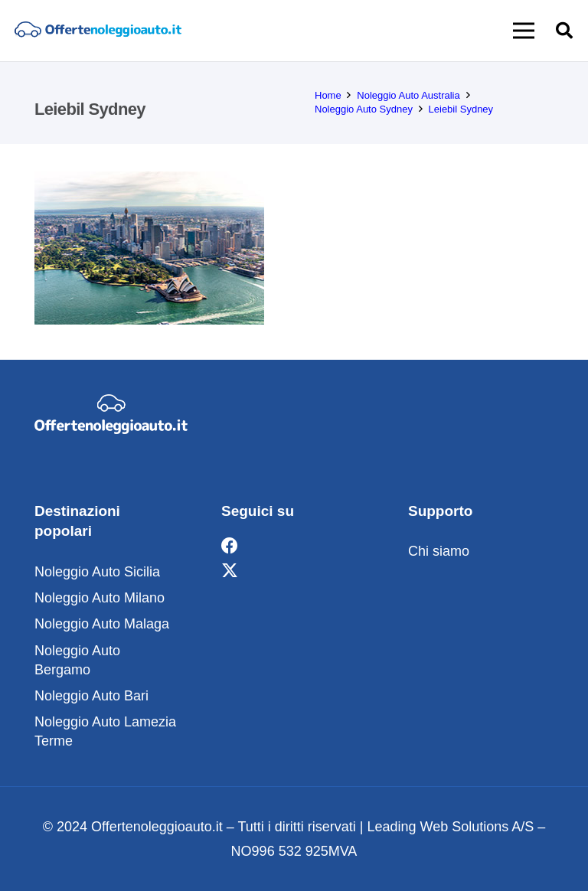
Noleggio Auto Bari (91, 696)
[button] (524, 31)
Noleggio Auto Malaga (102, 624)
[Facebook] (230, 546)
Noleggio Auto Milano (100, 598)
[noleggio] (98, 31)
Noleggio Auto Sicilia (97, 572)
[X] (230, 571)
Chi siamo (439, 551)
